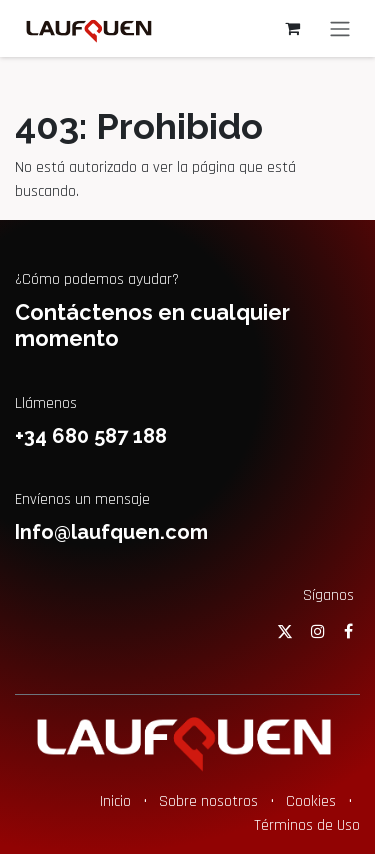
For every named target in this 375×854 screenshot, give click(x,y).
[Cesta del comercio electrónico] (292, 28)
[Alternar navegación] (340, 28)
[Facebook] (348, 631)
